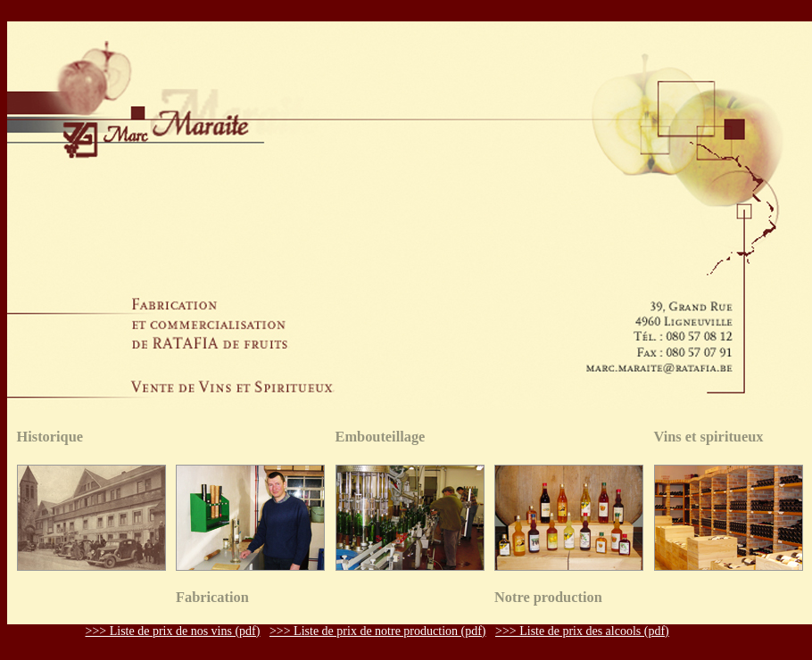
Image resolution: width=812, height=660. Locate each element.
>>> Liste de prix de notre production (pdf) (378, 631)
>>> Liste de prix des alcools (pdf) (582, 631)
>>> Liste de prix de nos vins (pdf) (173, 631)
